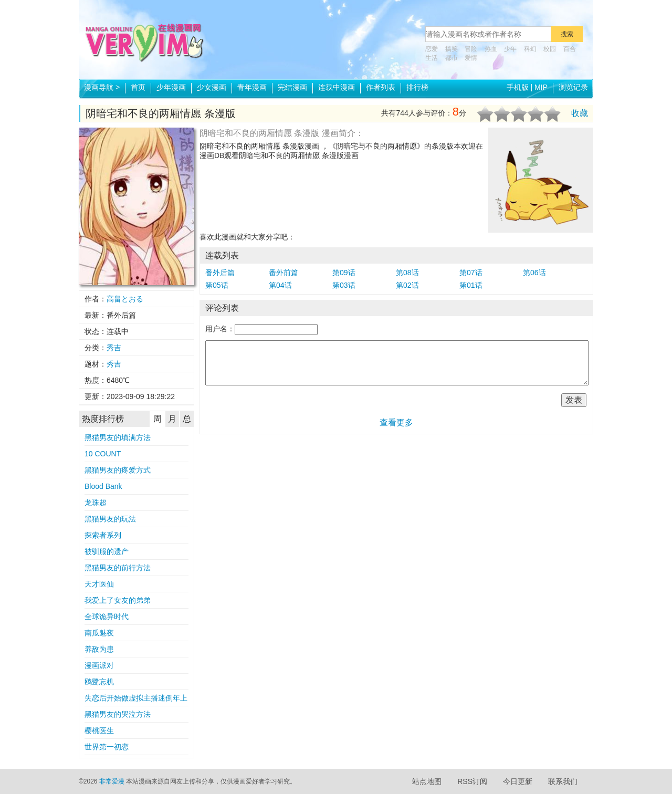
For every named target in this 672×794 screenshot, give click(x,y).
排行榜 (417, 87)
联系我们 (563, 781)
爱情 (471, 58)
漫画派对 (99, 665)
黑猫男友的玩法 (110, 519)
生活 (432, 58)
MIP (541, 87)
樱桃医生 (99, 730)
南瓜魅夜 (99, 633)
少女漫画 (212, 87)
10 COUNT (103, 454)
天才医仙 (99, 584)
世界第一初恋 (107, 747)
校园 (550, 49)
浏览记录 (573, 87)
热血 (491, 49)
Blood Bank (103, 486)
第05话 (217, 285)
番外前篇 (283, 273)
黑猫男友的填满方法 (118, 437)
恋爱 (432, 49)
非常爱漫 (112, 781)
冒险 (471, 49)
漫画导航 (102, 87)
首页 (138, 87)
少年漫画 (171, 87)
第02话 (407, 285)
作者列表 (381, 87)
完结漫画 (292, 87)
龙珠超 (96, 503)
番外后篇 (220, 273)
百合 (570, 49)
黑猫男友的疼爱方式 (118, 470)
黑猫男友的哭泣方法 (118, 714)
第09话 (344, 273)
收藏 (580, 113)
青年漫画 (252, 87)
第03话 (344, 285)
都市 (451, 58)
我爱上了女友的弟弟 (118, 600)
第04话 (280, 285)
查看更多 (396, 422)
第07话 (471, 273)
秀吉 (114, 348)
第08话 (407, 273)
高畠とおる (125, 299)
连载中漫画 (337, 87)
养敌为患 (99, 649)
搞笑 (451, 49)
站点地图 (427, 781)
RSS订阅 (472, 781)
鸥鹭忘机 (99, 682)
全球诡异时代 (107, 617)
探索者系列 (103, 535)
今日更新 (518, 781)
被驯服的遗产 (107, 551)
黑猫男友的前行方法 (118, 568)
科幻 (530, 49)
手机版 (518, 87)
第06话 (534, 273)
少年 (510, 49)
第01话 (471, 285)
